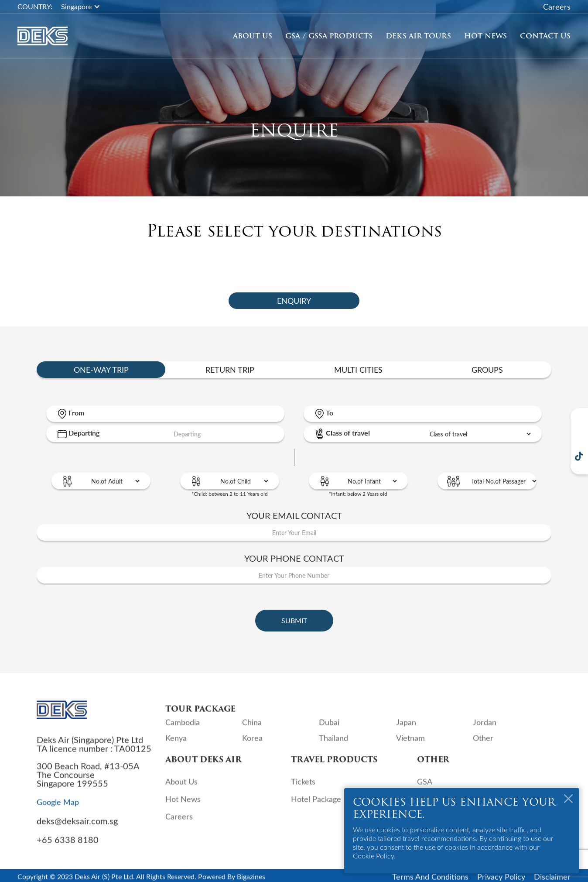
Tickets (303, 788)
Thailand (333, 745)
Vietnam (410, 745)
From (76, 413)
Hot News (485, 36)
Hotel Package (316, 806)
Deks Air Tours (418, 36)
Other (483, 745)
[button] (85, 7)
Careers (557, 7)
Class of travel (348, 433)
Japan (406, 729)
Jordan (485, 729)
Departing (84, 433)
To (330, 413)
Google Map (58, 808)
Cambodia (183, 729)
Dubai (329, 729)
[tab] (294, 301)
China (252, 729)
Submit (294, 620)
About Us (253, 36)
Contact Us (545, 36)
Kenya (176, 745)
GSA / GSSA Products (329, 36)
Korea (252, 745)
